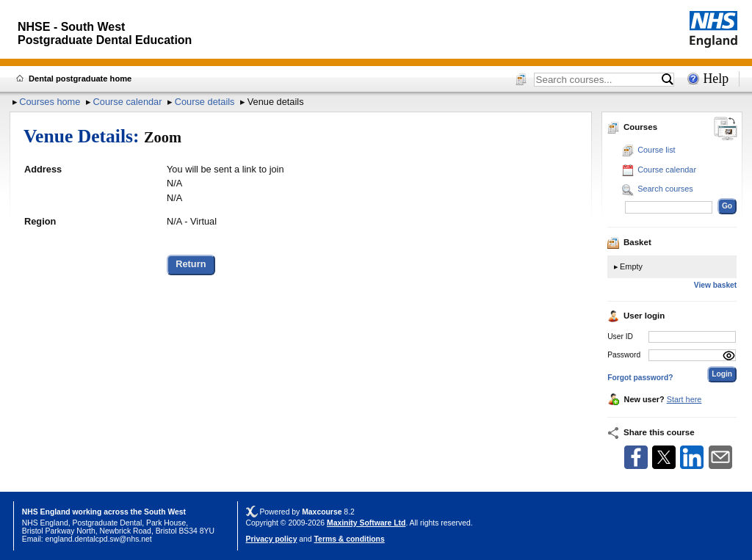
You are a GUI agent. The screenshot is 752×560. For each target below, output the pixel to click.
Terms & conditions (350, 539)
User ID (620, 337)
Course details (205, 102)
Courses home (50, 102)
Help (716, 79)
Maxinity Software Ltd (366, 523)
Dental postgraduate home (80, 79)
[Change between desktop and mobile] (726, 130)
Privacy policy (272, 539)
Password (624, 355)
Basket (629, 242)
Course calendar (128, 102)
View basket (715, 285)
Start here (684, 399)
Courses (632, 127)
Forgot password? (640, 378)
